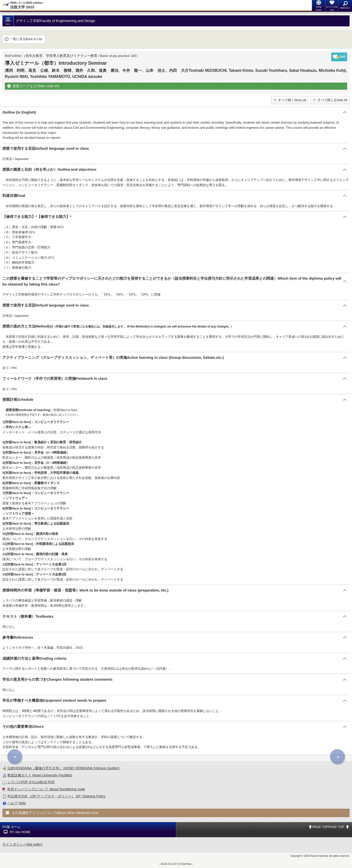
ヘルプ (12, 803)
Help (22, 803)
